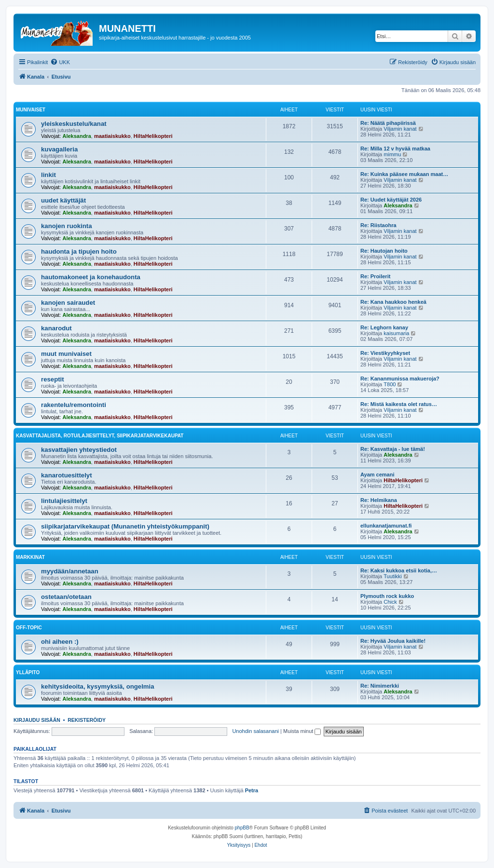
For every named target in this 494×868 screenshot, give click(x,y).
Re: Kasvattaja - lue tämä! (393, 449)
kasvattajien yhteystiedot (79, 450)
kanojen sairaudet (68, 303)
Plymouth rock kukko (387, 596)
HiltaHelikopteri (153, 136)
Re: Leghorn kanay (384, 327)
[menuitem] (60, 62)
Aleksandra (76, 136)
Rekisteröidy (87, 720)
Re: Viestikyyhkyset (385, 353)
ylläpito (28, 672)
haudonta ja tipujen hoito (79, 251)
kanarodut (56, 328)
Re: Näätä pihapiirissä (388, 123)
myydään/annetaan (70, 571)
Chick (390, 602)
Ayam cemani (377, 475)
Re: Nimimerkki (380, 686)
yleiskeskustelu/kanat (74, 124)
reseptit (53, 379)
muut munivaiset (66, 354)
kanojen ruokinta (67, 226)
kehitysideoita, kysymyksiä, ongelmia (98, 686)
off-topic (29, 628)
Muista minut (302, 731)
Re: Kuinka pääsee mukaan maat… (404, 174)
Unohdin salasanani (255, 731)
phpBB (242, 828)
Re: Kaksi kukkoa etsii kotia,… (399, 570)
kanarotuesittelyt (67, 475)
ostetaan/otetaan (66, 597)
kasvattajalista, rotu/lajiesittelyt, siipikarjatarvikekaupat (100, 436)
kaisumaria (396, 333)
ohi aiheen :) (60, 642)
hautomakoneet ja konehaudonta (91, 277)
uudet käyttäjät (63, 200)
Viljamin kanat (400, 129)
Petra (252, 790)
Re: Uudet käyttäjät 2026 (391, 200)
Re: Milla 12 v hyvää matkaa (395, 149)
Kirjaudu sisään (37, 720)
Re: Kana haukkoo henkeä (393, 302)
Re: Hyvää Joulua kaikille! (393, 641)
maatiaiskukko (112, 136)
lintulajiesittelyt (64, 501)
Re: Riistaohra (378, 225)
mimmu (392, 154)
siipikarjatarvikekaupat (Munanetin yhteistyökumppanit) (125, 526)
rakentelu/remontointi (74, 405)
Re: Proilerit (375, 276)
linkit (48, 175)
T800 (390, 384)
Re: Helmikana (379, 500)
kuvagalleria (59, 149)
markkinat (30, 557)
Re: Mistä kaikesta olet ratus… (399, 404)
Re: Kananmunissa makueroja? (400, 379)
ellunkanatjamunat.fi (386, 526)
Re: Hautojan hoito (384, 251)
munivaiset (31, 110)
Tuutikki (393, 576)
